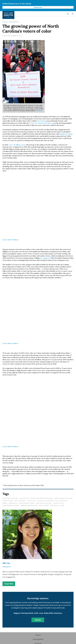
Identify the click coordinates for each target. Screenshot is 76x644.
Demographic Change (27, 503)
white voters (44, 505)
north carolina (12, 498)
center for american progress (42, 498)
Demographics (14, 22)
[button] (73, 14)
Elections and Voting (44, 503)
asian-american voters (11, 505)
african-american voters (63, 498)
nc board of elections (45, 501)
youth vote (31, 501)
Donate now (38, 7)
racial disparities (61, 501)
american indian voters (29, 505)
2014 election (24, 498)
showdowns (42, 121)
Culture (38, 635)
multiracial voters (57, 505)
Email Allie (9, 584)
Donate (38, 620)
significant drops (66, 134)
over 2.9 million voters (17, 145)
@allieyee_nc (7, 567)
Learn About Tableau (10, 240)
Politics (5, 22)
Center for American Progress (41, 123)
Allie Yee (7, 36)
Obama (5, 503)
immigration (13, 503)
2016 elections (58, 503)
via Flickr (38, 111)
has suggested (45, 258)
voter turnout (20, 501)
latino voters (8, 501)
